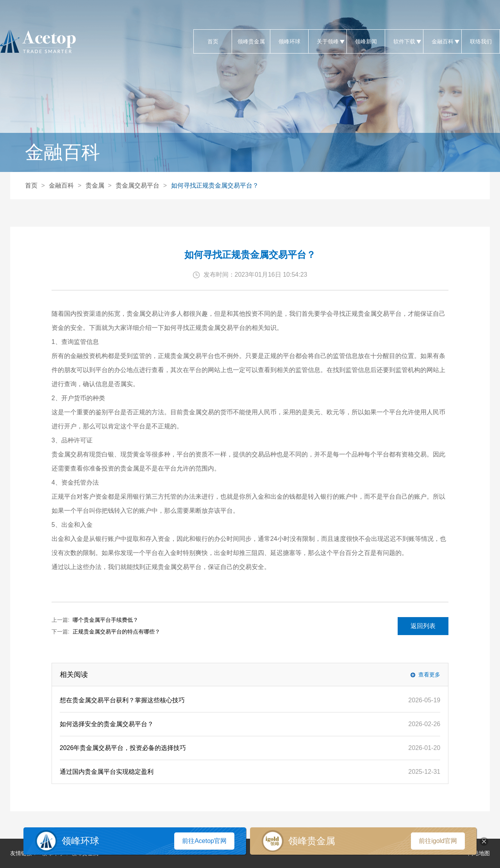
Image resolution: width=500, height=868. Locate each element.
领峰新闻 (366, 41)
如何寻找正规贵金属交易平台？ (215, 185)
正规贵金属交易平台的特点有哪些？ (116, 632)
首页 (213, 41)
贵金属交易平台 (137, 185)
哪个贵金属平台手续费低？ (105, 620)
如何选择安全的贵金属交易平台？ (107, 724)
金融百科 (442, 41)
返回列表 (423, 626)
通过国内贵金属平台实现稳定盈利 (107, 772)
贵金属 (95, 185)
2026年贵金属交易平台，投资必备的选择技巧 (123, 748)
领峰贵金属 (251, 41)
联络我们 (481, 41)
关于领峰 (328, 41)
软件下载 (404, 41)
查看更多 (429, 675)
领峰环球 (289, 41)
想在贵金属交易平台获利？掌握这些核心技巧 (122, 700)
